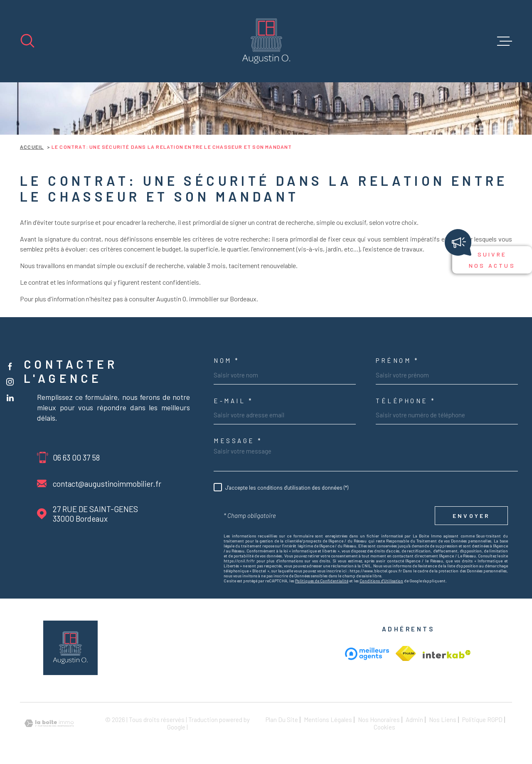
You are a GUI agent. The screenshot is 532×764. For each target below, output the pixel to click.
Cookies (384, 727)
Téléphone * (406, 401)
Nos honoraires (379, 720)
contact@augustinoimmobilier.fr (107, 484)
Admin (414, 720)
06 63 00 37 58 (76, 457)
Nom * (227, 361)
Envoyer (471, 516)
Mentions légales (328, 720)
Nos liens (443, 720)
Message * (238, 441)
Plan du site (282, 720)
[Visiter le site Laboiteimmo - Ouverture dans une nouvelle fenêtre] (49, 723)
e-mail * (233, 401)
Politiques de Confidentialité (322, 581)
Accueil (32, 147)
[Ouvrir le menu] (505, 41)
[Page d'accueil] (266, 41)
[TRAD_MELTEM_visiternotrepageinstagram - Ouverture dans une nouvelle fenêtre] (10, 382)
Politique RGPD (482, 720)
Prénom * (397, 361)
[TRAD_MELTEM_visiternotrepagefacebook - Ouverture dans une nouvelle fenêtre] (10, 366)
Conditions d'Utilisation (381, 581)
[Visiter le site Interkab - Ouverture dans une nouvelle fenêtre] (406, 653)
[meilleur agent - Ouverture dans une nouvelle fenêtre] (367, 654)
